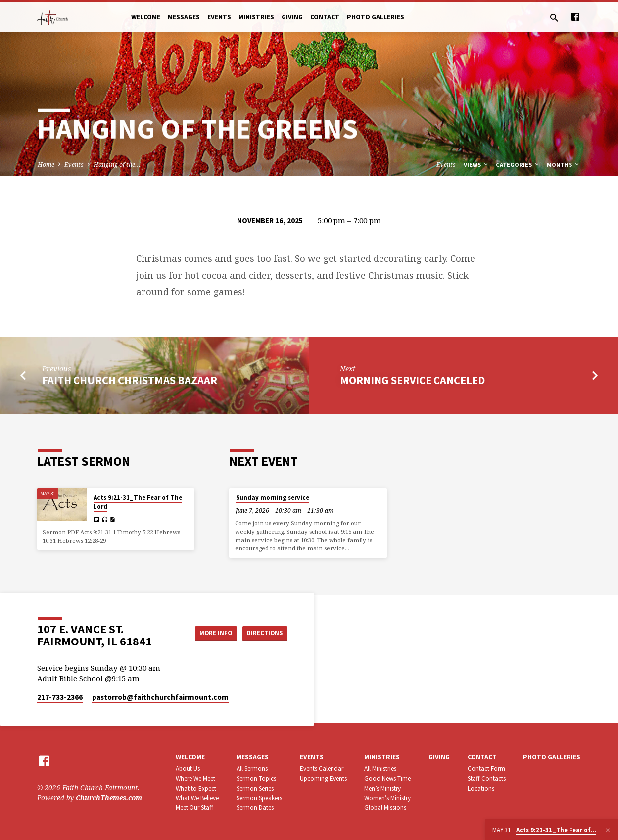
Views (476, 165)
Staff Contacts (487, 778)
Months (564, 165)
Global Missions (385, 808)
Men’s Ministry (382, 788)
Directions (262, 633)
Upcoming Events (323, 778)
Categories (518, 165)
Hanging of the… (117, 165)
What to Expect (196, 788)
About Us (188, 768)
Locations (481, 788)
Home (46, 165)
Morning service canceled (412, 380)
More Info (207, 633)
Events (219, 17)
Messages (184, 17)
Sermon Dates (255, 808)
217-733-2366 (60, 697)
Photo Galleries (376, 17)
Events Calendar (322, 768)
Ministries (256, 17)
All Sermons (252, 768)
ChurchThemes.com (109, 798)
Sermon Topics (256, 778)
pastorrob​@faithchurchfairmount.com (160, 697)
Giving (292, 17)
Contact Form (486, 768)
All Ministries (380, 768)
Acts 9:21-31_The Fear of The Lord (138, 502)
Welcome (146, 17)
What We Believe (197, 798)
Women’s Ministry (387, 798)
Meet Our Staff (194, 808)
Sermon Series (255, 788)
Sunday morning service (273, 498)
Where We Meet (195, 778)
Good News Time (387, 778)
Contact (325, 17)
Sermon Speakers (259, 798)
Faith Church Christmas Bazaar (130, 380)
